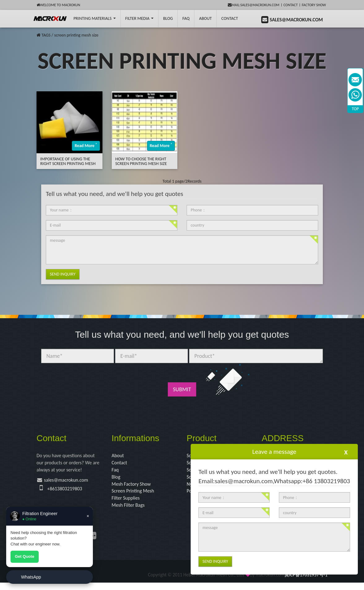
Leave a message (274, 452)
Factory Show (314, 5)
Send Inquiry (63, 274)
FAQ (186, 18)
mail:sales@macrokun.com (254, 5)
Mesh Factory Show (134, 488)
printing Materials (94, 18)
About (205, 18)
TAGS (46, 35)
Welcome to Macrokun (58, 5)
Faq (116, 472)
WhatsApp (31, 577)
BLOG (168, 18)
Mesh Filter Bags (130, 512)
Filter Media (139, 18)
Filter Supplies (128, 504)
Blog (117, 480)
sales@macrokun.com (70, 483)
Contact (291, 5)
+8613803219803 (67, 492)
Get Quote (25, 556)
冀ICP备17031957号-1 (306, 582)
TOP (355, 109)
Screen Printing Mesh (136, 496)
